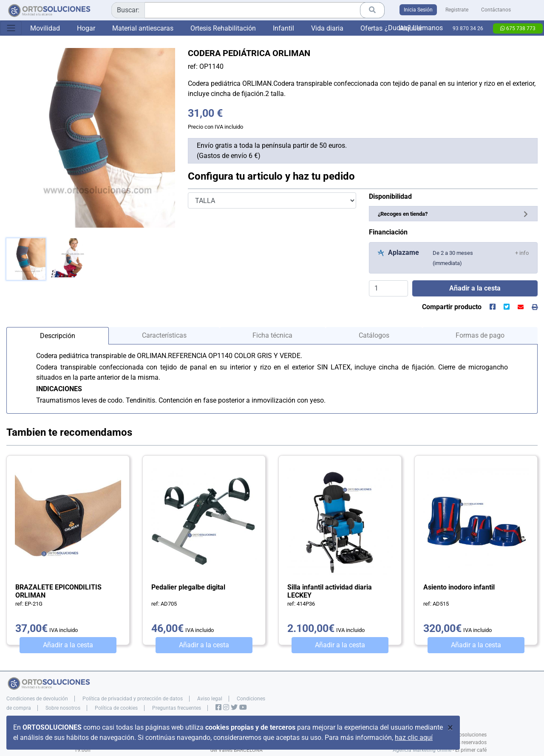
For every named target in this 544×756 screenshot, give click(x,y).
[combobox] (248, 10)
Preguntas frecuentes (177, 708)
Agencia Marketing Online (422, 750)
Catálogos (374, 335)
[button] (522, 252)
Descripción (58, 336)
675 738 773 (518, 28)
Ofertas (371, 28)
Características (164, 335)
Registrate (457, 10)
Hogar (86, 28)
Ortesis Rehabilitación (223, 28)
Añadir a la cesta (68, 645)
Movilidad (45, 28)
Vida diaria (327, 28)
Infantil (283, 28)
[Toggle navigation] (11, 28)
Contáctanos (496, 10)
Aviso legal (210, 699)
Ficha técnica (272, 335)
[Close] (450, 728)
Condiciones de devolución (37, 699)
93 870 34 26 (468, 28)
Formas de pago (480, 335)
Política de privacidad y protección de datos (133, 699)
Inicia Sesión (418, 10)
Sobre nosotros (63, 708)
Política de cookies (116, 708)
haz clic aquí (414, 738)
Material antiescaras (143, 28)
